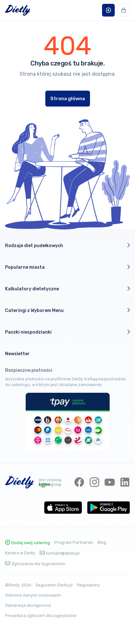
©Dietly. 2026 (18, 585)
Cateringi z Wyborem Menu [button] (67, 310)
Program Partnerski (74, 542)
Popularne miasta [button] (67, 267)
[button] (108, 10)
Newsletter (17, 354)
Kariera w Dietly (20, 553)
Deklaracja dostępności (28, 605)
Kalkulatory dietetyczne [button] (67, 289)
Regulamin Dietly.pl (54, 585)
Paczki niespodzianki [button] (67, 332)
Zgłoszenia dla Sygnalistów (35, 564)
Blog (102, 542)
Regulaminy (88, 585)
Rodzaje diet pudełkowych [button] (67, 246)
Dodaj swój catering (28, 543)
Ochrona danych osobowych (33, 595)
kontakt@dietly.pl (60, 553)
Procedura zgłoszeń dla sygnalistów (41, 616)
